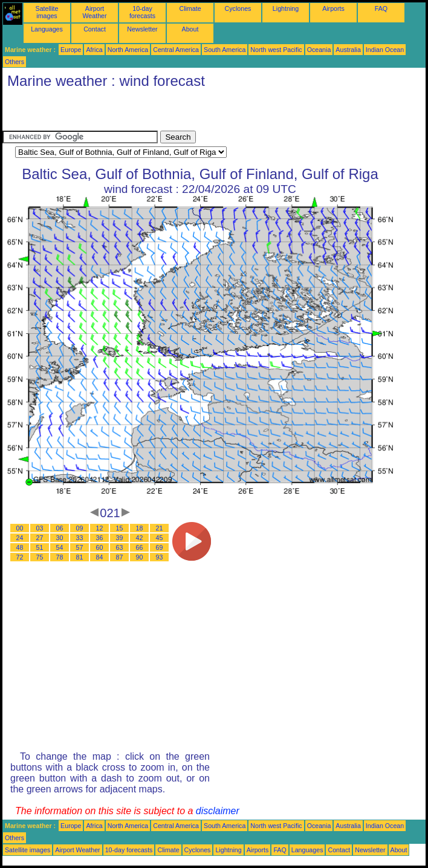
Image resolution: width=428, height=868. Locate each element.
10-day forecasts (142, 12)
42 (140, 538)
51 (40, 547)
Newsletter (142, 29)
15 (120, 528)
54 (60, 547)
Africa (94, 50)
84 (100, 557)
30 (60, 538)
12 (100, 528)
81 (80, 557)
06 (60, 528)
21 (160, 528)
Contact (95, 29)
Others (15, 62)
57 (80, 547)
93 (160, 557)
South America (225, 50)
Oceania (319, 50)
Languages (47, 29)
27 (40, 538)
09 (80, 528)
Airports (333, 8)
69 (160, 547)
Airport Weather (94, 12)
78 (60, 557)
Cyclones (238, 8)
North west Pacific (276, 50)
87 (120, 557)
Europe (71, 50)
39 (120, 538)
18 (140, 528)
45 (160, 538)
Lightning (286, 8)
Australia (348, 50)
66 (140, 547)
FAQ (381, 8)
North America (128, 50)
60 (100, 547)
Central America (176, 50)
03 (40, 528)
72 (20, 557)
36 (100, 538)
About (190, 29)
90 (140, 557)
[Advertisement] (144, 113)
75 (40, 557)
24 (20, 538)
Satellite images (47, 12)
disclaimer (218, 811)
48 (20, 547)
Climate (190, 8)
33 (80, 538)
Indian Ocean (385, 50)
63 (120, 547)
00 (20, 528)
